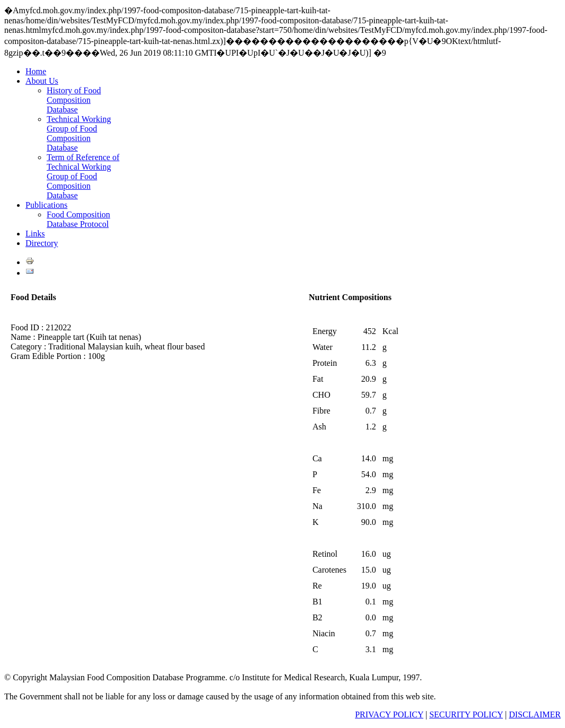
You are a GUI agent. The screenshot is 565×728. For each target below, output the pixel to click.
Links (35, 234)
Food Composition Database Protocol (79, 219)
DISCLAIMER (535, 714)
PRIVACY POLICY (389, 714)
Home (36, 71)
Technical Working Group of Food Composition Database (79, 133)
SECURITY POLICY (466, 714)
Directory (42, 243)
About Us (42, 81)
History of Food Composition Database (74, 100)
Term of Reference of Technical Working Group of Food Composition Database (83, 176)
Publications (46, 205)
